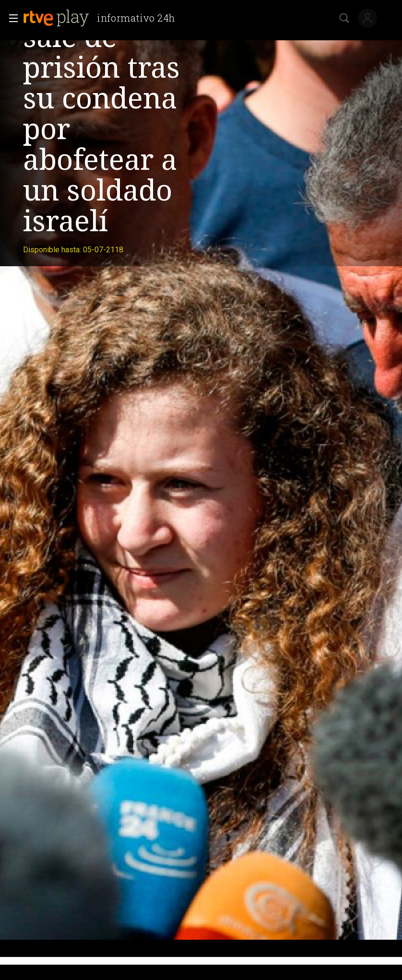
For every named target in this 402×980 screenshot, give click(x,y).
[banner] (103, 18)
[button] (11, 18)
